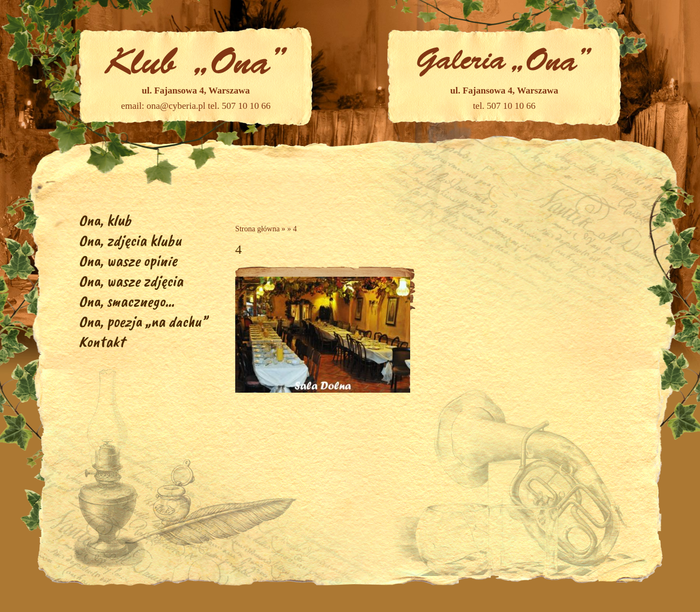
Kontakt (102, 342)
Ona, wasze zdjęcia (131, 281)
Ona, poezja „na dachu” (143, 321)
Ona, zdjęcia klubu (130, 240)
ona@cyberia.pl (176, 106)
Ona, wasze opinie (128, 261)
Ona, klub (105, 220)
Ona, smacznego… (127, 301)
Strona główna (257, 229)
